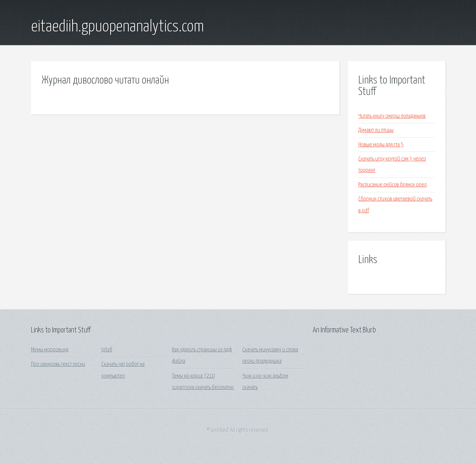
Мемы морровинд (50, 350)
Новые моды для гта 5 (381, 145)
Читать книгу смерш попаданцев (392, 116)
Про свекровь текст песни (58, 364)
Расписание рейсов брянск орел (392, 185)
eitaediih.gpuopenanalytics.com (118, 27)
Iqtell (107, 350)
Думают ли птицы (376, 130)
